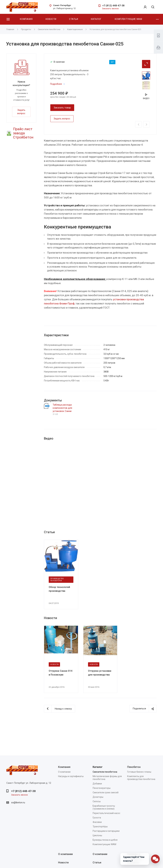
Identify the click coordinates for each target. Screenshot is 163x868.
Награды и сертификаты (71, 776)
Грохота (97, 818)
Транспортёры (100, 827)
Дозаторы (98, 797)
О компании (64, 772)
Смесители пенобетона (105, 772)
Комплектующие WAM (128, 19)
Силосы (97, 801)
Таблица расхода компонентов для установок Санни (62, 408)
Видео (146, 98)
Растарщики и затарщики (106, 831)
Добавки (97, 784)
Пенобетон (134, 767)
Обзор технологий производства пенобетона (59, 589)
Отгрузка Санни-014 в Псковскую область (61, 673)
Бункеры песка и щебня (105, 840)
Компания (26, 19)
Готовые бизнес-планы (139, 772)
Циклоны (97, 835)
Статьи (74, 19)
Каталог (96, 19)
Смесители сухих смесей (106, 792)
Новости (51, 19)
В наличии (59, 62)
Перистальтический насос (106, 813)
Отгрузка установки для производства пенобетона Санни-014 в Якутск (100, 673)
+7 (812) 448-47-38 (113, 6)
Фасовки (97, 822)
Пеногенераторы (102, 788)
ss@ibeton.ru (18, 803)
